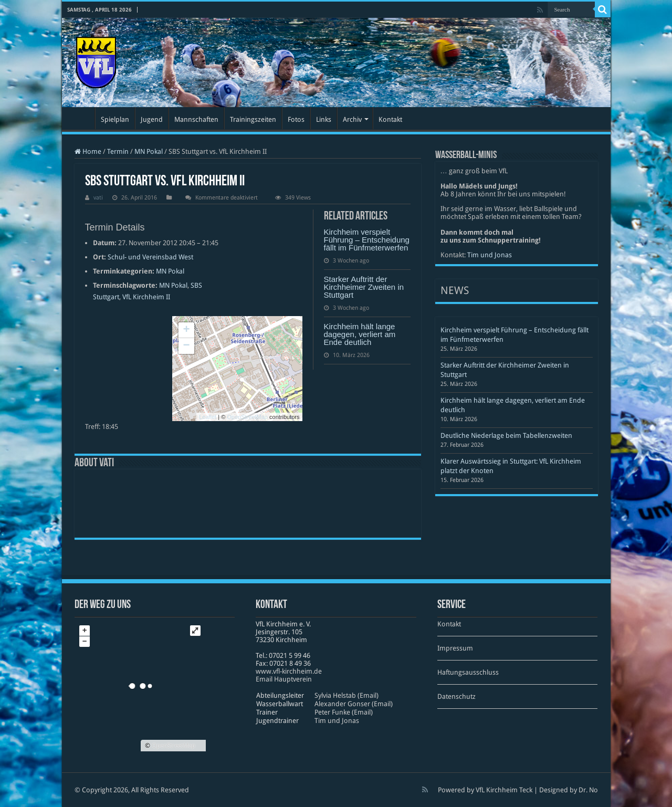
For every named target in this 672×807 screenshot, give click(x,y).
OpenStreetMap (247, 417)
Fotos (296, 119)
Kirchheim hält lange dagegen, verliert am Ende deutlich (360, 334)
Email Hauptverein (284, 679)
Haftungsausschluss (468, 672)
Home (88, 151)
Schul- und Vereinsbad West (150, 257)
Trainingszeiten (253, 119)
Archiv (352, 119)
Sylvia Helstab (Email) (346, 695)
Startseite (81, 118)
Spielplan (115, 119)
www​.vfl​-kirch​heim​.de (289, 671)
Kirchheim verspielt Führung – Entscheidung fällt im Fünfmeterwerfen (367, 240)
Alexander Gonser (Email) (354, 704)
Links (324, 119)
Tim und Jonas (490, 255)
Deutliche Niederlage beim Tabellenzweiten (506, 436)
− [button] (186, 346)
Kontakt (390, 119)
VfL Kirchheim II (146, 297)
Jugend (152, 119)
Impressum (455, 648)
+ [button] (186, 330)
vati (98, 198)
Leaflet (208, 417)
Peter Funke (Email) (344, 712)
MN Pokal (149, 151)
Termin (118, 151)
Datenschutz (456, 696)
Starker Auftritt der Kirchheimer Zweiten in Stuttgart (364, 287)
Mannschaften (196, 119)
